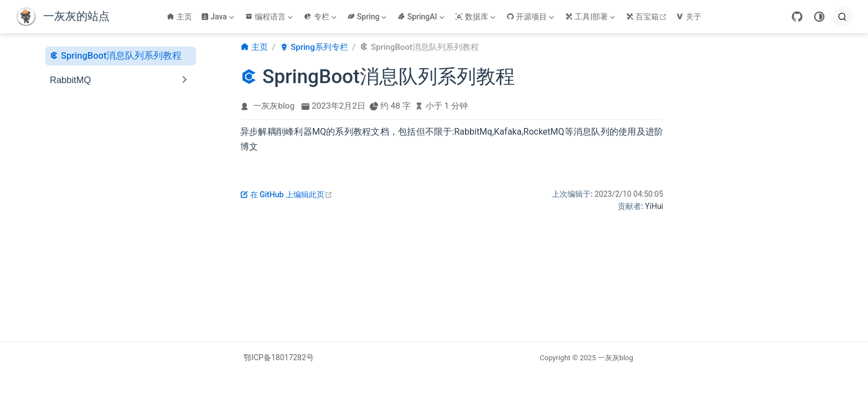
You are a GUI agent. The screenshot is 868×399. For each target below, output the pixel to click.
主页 (179, 17)
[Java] (219, 17)
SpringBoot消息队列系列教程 (116, 55)
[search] (843, 17)
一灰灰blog (274, 106)
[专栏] (321, 17)
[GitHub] (797, 17)
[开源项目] (531, 17)
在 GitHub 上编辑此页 (286, 195)
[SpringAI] (422, 17)
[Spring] (368, 17)
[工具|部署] (591, 17)
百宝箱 (648, 17)
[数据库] (476, 17)
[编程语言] (270, 17)
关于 (689, 17)
